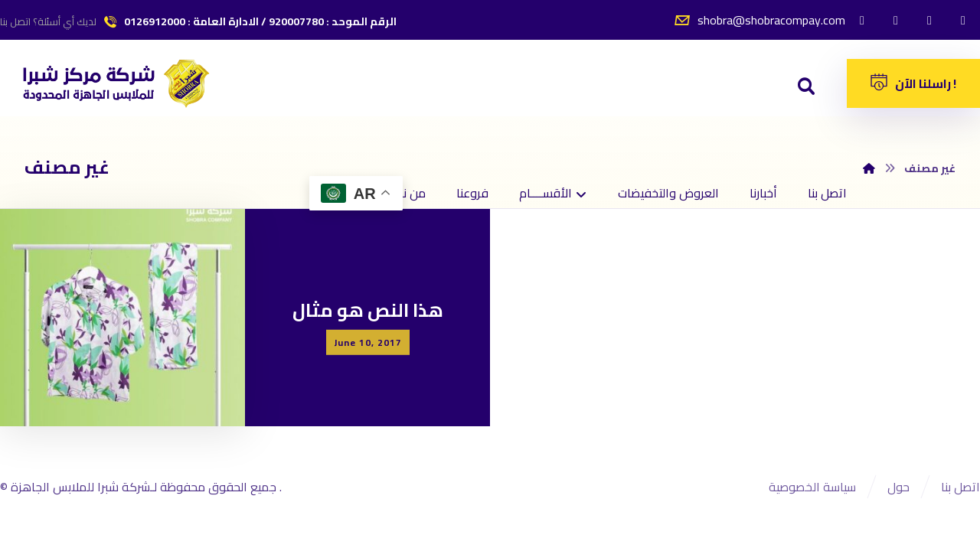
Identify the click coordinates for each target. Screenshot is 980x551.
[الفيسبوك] (862, 20)
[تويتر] (896, 20)
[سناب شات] (963, 20)
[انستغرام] (929, 20)
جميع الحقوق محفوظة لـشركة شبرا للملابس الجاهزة (145, 487)
